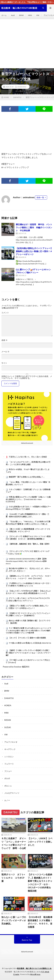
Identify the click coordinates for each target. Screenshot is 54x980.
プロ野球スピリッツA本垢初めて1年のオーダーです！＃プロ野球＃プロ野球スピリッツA (28, 585)
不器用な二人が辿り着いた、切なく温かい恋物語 (28, 457)
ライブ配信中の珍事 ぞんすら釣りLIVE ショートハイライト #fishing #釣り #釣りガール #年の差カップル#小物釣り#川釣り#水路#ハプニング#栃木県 (28, 630)
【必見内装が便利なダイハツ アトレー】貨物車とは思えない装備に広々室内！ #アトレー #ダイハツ (34, 251)
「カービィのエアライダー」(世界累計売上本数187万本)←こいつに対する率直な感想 (28, 463)
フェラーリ (9, 764)
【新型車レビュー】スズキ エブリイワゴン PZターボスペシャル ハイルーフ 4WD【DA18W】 (28, 577)
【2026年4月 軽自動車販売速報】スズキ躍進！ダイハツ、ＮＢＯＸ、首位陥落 (40, 922)
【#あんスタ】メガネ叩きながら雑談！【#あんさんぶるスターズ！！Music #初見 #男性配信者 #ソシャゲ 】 (28, 592)
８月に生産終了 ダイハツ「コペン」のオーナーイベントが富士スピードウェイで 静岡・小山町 (14, 843)
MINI (30, 15)
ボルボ (7, 778)
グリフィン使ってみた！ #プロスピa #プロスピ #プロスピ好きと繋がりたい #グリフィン (28, 599)
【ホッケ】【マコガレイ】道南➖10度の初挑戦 (27, 638)
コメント (5, 313)
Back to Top (27, 940)
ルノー (7, 800)
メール (5, 352)
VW (38, 15)
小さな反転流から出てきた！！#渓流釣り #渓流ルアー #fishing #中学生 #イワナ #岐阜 (28, 508)
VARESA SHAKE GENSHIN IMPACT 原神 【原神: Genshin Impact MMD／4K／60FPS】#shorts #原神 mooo (26, 561)
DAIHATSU (22, 87)
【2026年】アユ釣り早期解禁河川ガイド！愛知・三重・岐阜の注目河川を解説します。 (27, 515)
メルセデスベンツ (12, 793)
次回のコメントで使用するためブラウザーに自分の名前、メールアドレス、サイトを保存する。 (27, 377)
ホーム (4, 15)
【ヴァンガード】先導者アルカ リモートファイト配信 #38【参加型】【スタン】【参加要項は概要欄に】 (28, 538)
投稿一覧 (40, 197)
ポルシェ (8, 786)
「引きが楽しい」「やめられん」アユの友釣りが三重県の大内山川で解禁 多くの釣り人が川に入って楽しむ (28, 523)
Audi (13, 15)
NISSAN (8, 720)
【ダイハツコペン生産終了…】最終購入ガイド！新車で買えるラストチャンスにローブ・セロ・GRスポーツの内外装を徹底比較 (40, 883)
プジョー (8, 771)
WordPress (35, 974)
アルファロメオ (11, 742)
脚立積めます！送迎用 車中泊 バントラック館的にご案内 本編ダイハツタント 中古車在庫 (34, 227)
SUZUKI (8, 727)
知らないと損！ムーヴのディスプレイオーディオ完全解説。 (14, 920)
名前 (4, 340)
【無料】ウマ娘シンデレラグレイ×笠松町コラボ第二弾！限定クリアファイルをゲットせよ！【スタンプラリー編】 (28, 653)
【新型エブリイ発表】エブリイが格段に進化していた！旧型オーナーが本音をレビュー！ (27, 607)
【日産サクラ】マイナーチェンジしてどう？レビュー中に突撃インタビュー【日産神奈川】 (28, 614)
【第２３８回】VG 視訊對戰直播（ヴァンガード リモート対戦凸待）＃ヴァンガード (28, 530)
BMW (21, 15)
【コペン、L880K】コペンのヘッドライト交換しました (40, 842)
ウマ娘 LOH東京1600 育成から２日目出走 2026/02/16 (30, 643)
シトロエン (9, 757)
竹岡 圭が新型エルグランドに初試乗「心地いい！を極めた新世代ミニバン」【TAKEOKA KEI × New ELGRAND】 (28, 499)
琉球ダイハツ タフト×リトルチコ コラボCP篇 (13, 878)
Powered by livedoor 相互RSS (16, 667)
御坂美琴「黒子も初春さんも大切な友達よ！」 (27, 477)
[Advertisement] (27, 44)
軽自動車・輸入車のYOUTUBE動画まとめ (34, 968)
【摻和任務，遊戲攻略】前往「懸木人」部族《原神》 (30, 544)
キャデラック (10, 749)
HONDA (8, 705)
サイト (4, 363)
